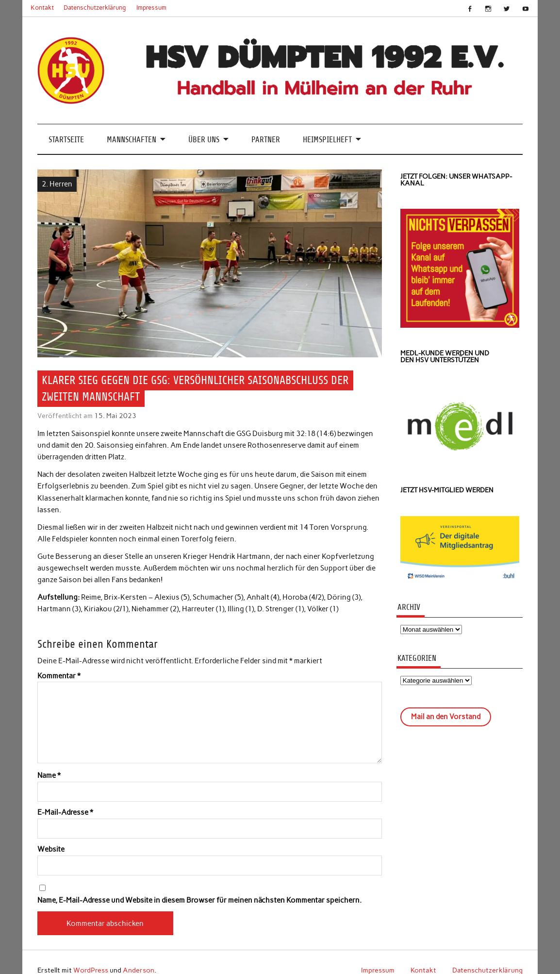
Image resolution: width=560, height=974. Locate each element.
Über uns (204, 140)
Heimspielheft (327, 140)
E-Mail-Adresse (65, 813)
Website (51, 849)
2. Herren (57, 184)
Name (49, 776)
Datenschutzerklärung (95, 8)
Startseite (66, 140)
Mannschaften (132, 140)
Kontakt (42, 8)
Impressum (151, 8)
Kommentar (59, 676)
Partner (266, 140)
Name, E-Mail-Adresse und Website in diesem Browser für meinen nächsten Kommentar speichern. (199, 900)
